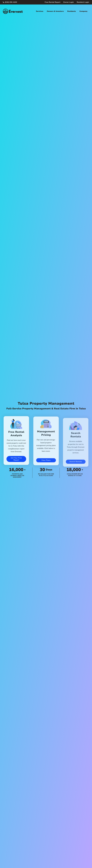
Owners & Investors (55, 11)
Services (40, 11)
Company (83, 11)
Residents (72, 11)
